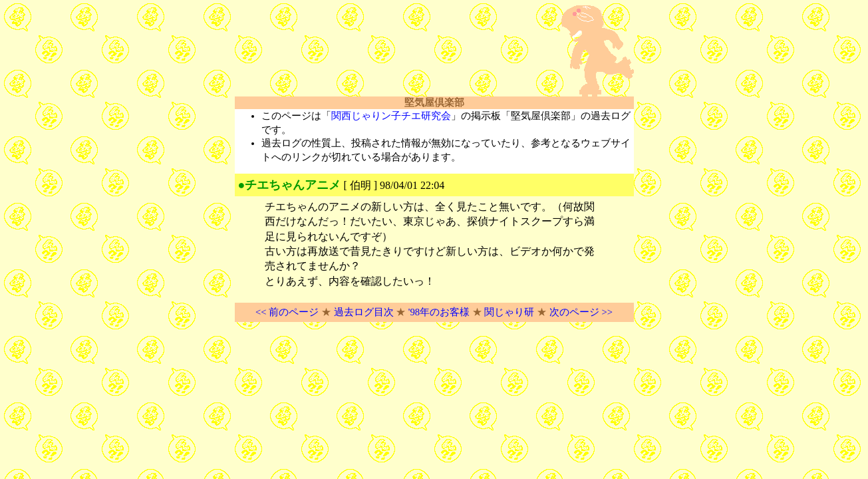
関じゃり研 (509, 312)
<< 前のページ (287, 312)
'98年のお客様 (439, 312)
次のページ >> (581, 312)
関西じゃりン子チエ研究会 (391, 116)
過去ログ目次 (364, 312)
